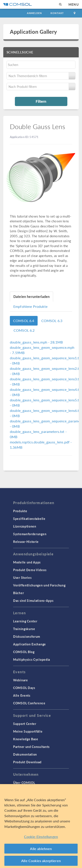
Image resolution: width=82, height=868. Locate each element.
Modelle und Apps (27, 562)
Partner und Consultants (31, 747)
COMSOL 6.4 (24, 321)
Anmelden (34, 13)
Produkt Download (27, 762)
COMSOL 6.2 (24, 330)
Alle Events (22, 695)
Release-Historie (26, 542)
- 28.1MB (36, 342)
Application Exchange (30, 644)
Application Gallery (33, 32)
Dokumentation (25, 754)
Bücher (18, 593)
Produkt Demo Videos (30, 570)
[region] (41, 826)
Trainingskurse (24, 629)
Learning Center (25, 621)
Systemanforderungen (30, 534)
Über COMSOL (24, 783)
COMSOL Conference (29, 703)
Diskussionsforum (27, 636)
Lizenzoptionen (25, 526)
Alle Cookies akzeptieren (41, 861)
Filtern (41, 101)
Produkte (20, 511)
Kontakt (57, 13)
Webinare (21, 680)
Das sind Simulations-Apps (33, 601)
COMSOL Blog (24, 652)
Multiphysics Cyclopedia (32, 659)
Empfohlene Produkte (30, 306)
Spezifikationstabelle (29, 519)
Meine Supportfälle (28, 731)
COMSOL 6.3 (52, 321)
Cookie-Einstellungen (41, 837)
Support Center (25, 724)
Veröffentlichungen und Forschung (39, 585)
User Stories (22, 577)
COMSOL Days (24, 688)
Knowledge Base (26, 739)
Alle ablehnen (41, 849)
